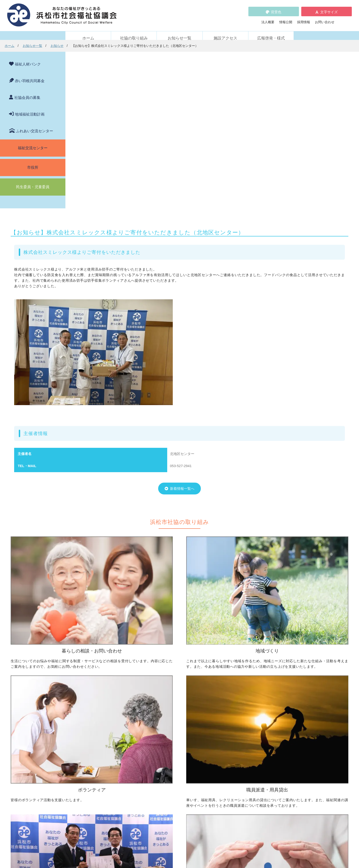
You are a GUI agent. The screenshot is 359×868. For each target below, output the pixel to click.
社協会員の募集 (27, 92)
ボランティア (234, 670)
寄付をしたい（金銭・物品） (173, 737)
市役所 (33, 162)
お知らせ (122, 46)
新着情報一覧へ (204, 340)
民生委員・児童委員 (33, 181)
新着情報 (76, 765)
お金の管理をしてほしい (93, 690)
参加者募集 (83, 778)
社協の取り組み (134, 33)
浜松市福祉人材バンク (165, 771)
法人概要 (268, 19)
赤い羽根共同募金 (30, 75)
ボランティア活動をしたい (249, 677)
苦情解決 (218, 851)
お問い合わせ (325, 19)
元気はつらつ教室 (242, 744)
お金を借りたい (86, 684)
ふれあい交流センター (35, 125)
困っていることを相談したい (96, 677)
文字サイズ (329, 9)
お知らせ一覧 (179, 33)
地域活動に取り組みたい (170, 684)
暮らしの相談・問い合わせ (89, 670)
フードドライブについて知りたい (176, 744)
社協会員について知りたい (171, 731)
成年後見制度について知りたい (97, 697)
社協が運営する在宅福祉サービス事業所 (259, 737)
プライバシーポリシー (165, 791)
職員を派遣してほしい (91, 749)
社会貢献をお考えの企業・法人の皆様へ (181, 750)
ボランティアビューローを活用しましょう (260, 690)
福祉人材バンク (28, 59)
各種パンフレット (162, 778)
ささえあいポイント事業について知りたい (260, 703)
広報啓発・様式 (271, 33)
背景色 (276, 9)
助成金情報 (83, 791)
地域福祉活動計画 (30, 109)
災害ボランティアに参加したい (252, 710)
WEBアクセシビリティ (243, 771)
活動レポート (84, 785)
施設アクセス (225, 33)
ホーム (88, 33)
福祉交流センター (33, 142)
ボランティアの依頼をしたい (250, 684)
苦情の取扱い (236, 765)
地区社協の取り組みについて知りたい (179, 677)
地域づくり (155, 670)
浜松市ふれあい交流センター (250, 731)
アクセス (268, 839)
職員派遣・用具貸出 (84, 724)
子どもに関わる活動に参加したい (254, 697)
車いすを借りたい (88, 731)
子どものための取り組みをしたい (176, 701)
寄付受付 (154, 724)
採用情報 (304, 19)
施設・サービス (236, 724)
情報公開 (286, 19)
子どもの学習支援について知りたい (101, 703)
